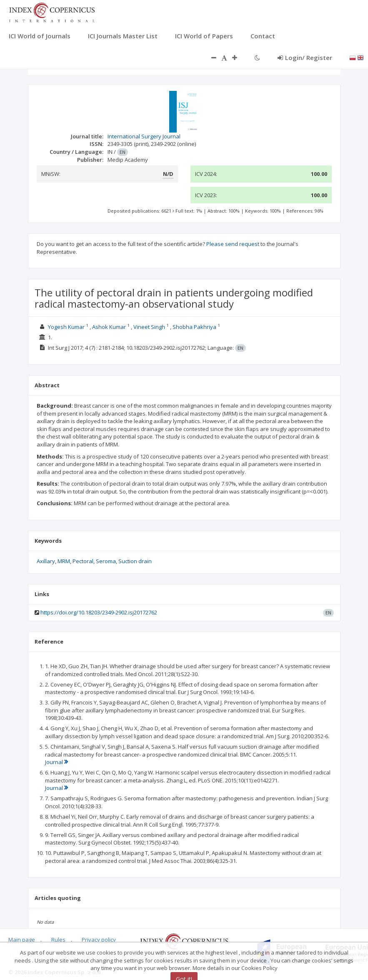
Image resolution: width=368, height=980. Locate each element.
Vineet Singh (149, 327)
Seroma (106, 561)
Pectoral (83, 561)
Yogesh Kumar (66, 327)
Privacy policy (99, 940)
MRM (64, 561)
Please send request (233, 244)
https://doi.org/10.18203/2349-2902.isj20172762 (99, 612)
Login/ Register (305, 58)
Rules (58, 940)
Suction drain (135, 561)
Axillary (46, 561)
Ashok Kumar (109, 327)
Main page (22, 940)
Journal (56, 762)
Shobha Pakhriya (194, 327)
